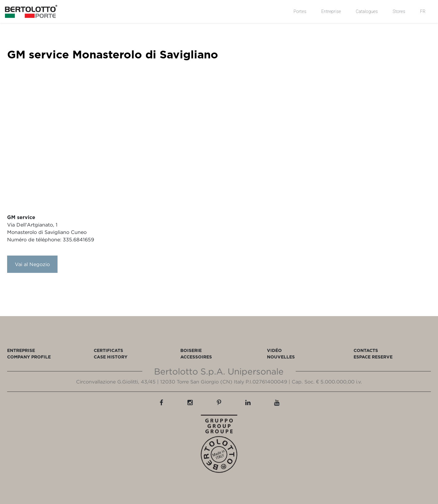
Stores (399, 11)
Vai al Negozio (32, 264)
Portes (300, 11)
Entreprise (331, 11)
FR (423, 11)
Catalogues (367, 11)
